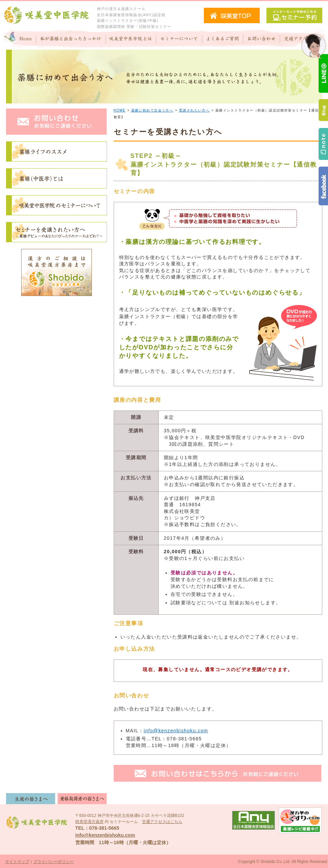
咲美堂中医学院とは (131, 40)
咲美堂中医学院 (46, 15)
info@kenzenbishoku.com (176, 731)
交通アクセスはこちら (162, 822)
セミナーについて (179, 40)
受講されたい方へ (194, 110)
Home (20, 40)
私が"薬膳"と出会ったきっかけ (71, 40)
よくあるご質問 (223, 40)
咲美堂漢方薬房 (89, 822)
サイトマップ (17, 862)
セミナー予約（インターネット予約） (294, 15)
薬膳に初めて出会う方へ (152, 110)
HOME (120, 110)
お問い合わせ (262, 40)
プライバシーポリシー (53, 862)
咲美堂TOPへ (232, 15)
